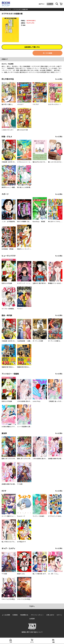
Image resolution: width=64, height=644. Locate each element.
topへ (32, 606)
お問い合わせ (50, 615)
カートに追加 (48, 53)
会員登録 (50, 4)
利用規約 (15, 615)
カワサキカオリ (31, 21)
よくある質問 (6, 615)
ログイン (42, 4)
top (3, 9)
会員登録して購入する (32, 47)
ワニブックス (30, 23)
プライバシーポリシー (37, 615)
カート (32, 642)
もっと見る (59, 79)
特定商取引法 (24, 615)
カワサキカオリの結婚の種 (20, 9)
